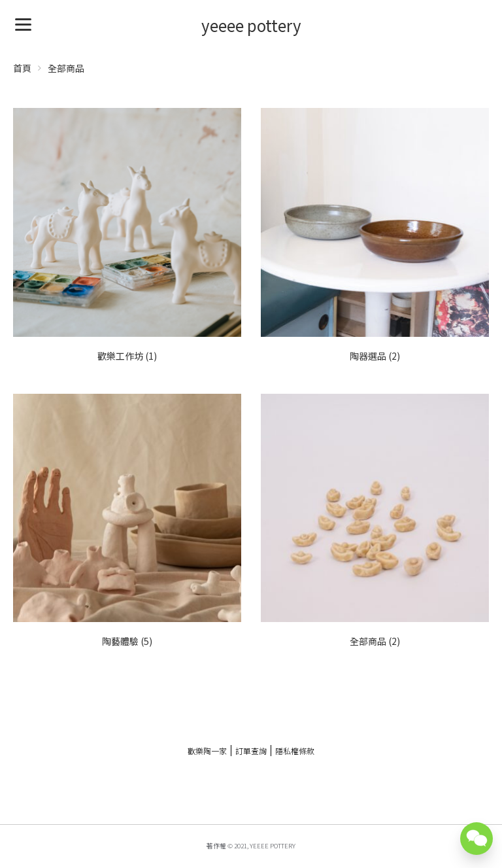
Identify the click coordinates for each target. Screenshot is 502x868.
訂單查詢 (251, 751)
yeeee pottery (251, 25)
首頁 (22, 68)
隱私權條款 (295, 751)
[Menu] (23, 23)
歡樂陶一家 (207, 751)
